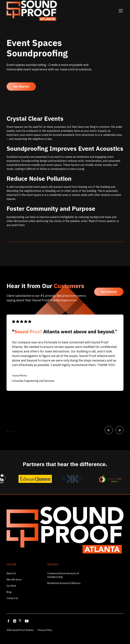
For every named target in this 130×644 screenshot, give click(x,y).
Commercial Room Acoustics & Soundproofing (63, 575)
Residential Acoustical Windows (64, 583)
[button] (120, 11)
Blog (9, 592)
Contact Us (12, 598)
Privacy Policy (45, 630)
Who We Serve (14, 580)
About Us (11, 573)
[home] (32, 11)
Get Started (21, 87)
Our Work (11, 586)
